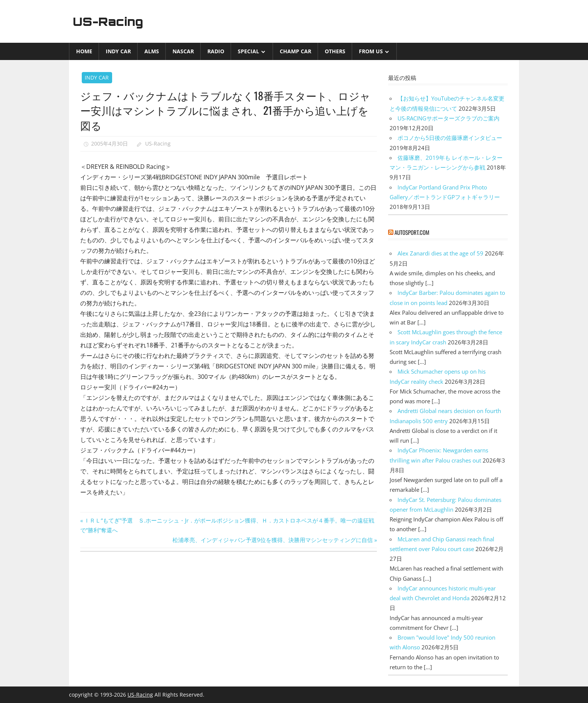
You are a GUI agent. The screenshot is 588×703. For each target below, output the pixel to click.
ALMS (152, 51)
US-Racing (109, 21)
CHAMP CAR (295, 51)
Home (84, 51)
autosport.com (412, 232)
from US (371, 51)
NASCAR (183, 51)
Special (248, 51)
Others (335, 51)
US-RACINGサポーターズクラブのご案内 (448, 118)
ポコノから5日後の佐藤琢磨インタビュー (450, 138)
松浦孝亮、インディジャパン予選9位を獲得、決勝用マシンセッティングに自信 (273, 540)
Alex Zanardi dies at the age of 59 (440, 253)
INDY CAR (118, 51)
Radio (216, 51)
